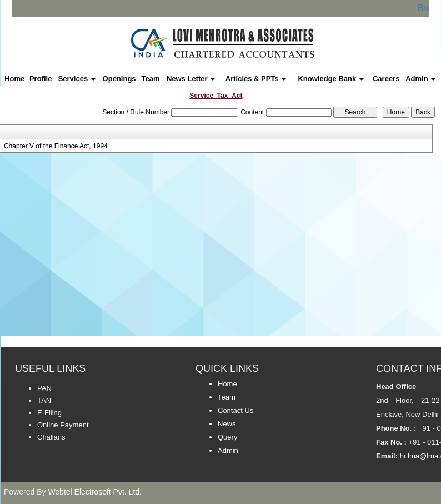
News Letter (191, 79)
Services (77, 79)
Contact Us (235, 410)
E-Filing (49, 413)
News (227, 424)
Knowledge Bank (330, 79)
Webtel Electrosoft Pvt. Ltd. (95, 492)
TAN (44, 400)
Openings (119, 79)
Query (227, 437)
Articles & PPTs (256, 79)
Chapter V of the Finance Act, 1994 (56, 146)
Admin (420, 79)
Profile (41, 79)
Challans (51, 437)
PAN (44, 388)
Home (14, 79)
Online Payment (63, 425)
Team (151, 79)
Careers (386, 79)
